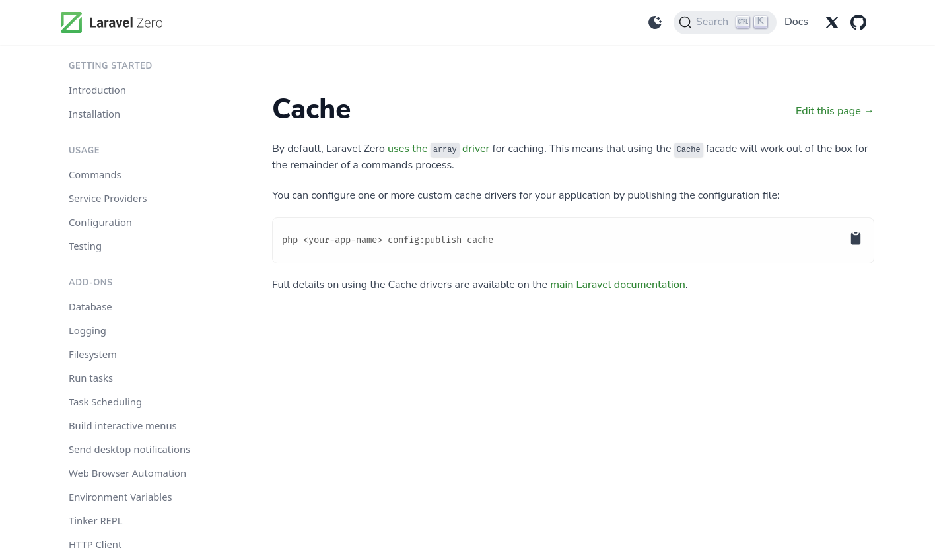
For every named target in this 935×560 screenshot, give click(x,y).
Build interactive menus (123, 425)
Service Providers (108, 198)
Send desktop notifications (129, 449)
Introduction (97, 90)
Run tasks (91, 378)
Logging (87, 330)
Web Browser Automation (127, 473)
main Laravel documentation (618, 285)
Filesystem (93, 354)
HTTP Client (95, 544)
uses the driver (439, 149)
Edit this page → (835, 111)
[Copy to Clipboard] (866, 225)
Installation (94, 114)
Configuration (100, 222)
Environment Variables (121, 497)
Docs (796, 22)
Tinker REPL (96, 520)
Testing (85, 246)
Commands (95, 174)
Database (90, 306)
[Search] (725, 22)
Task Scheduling (105, 402)
